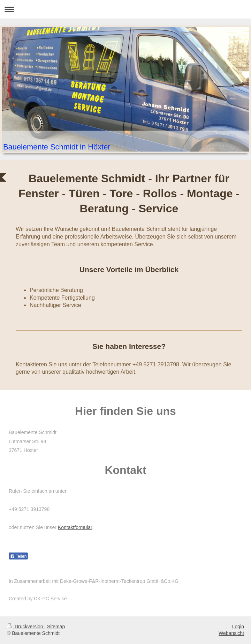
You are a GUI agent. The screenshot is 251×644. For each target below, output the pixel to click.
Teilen (18, 556)
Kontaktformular (75, 527)
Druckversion (26, 627)
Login (238, 627)
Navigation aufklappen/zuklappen (125, 9)
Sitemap (56, 627)
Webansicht (231, 633)
